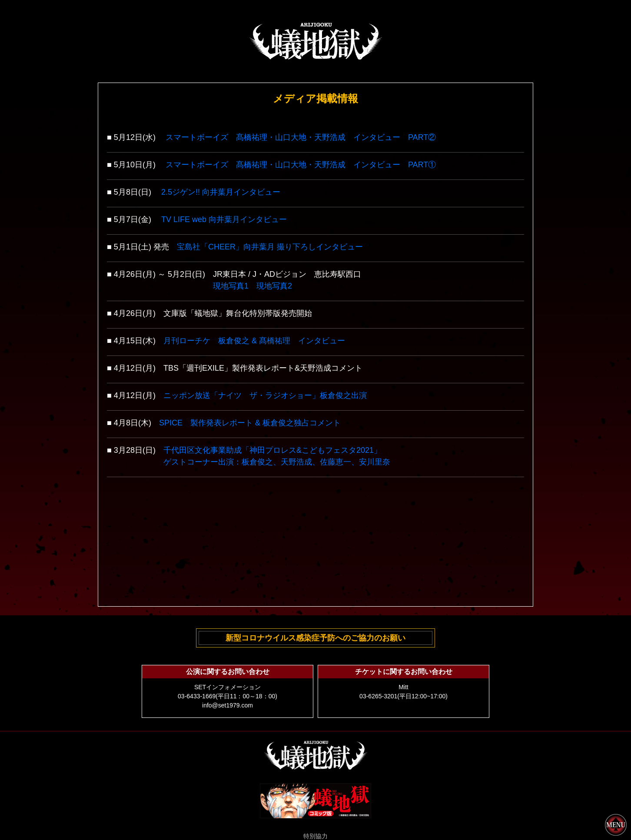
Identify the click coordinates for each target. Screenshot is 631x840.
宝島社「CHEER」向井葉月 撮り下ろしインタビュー (270, 247)
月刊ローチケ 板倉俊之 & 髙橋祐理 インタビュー (254, 341)
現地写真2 (274, 286)
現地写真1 (231, 286)
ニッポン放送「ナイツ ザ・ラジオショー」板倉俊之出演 (265, 395)
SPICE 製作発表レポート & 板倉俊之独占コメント (250, 423)
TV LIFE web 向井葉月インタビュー (224, 219)
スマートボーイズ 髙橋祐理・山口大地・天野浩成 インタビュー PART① (301, 165)
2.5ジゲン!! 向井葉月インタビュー (221, 192)
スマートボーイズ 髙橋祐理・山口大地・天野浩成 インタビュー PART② (301, 137)
